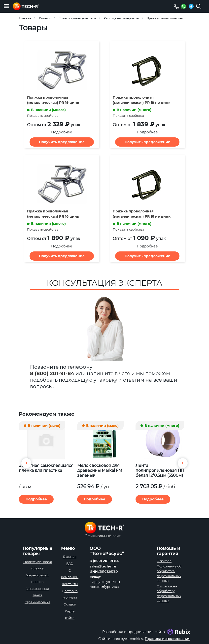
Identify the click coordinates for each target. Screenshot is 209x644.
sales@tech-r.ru (103, 566)
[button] (183, 463)
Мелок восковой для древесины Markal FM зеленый (100, 470)
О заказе (164, 561)
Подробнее (62, 132)
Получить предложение (62, 142)
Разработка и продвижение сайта (134, 632)
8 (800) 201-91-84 (52, 373)
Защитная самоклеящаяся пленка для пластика (46, 468)
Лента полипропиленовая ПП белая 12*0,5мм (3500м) (160, 470)
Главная (70, 557)
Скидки (70, 604)
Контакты (70, 584)
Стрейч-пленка (37, 602)
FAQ (70, 563)
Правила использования (167, 639)
